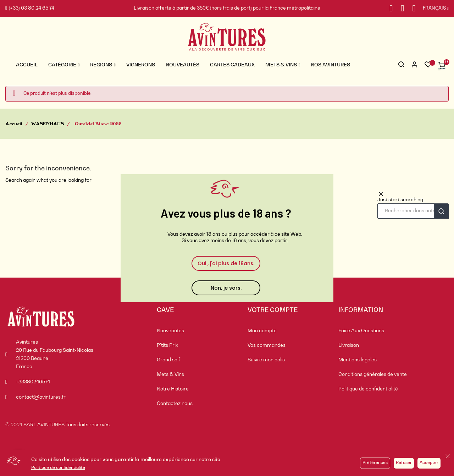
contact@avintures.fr (41, 397)
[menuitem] (197, 331)
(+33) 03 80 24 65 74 (30, 8)
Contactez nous (175, 404)
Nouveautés (170, 331)
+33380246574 (33, 382)
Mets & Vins (170, 374)
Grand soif (168, 360)
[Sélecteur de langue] (432, 9)
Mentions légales (358, 360)
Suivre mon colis (266, 360)
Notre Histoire (173, 389)
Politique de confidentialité (58, 468)
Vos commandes (267, 345)
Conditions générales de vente (373, 374)
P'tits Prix (167, 345)
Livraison (349, 345)
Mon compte (262, 331)
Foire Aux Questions (361, 331)
